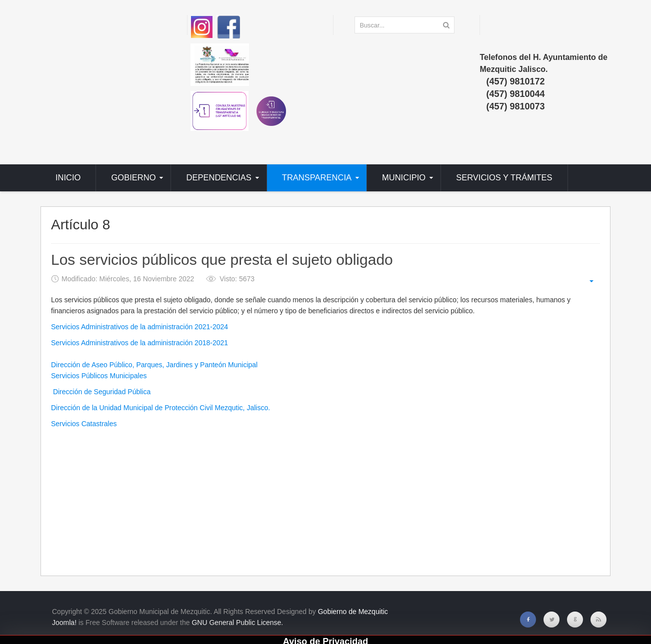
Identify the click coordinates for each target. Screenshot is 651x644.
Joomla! (64, 623)
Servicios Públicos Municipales (99, 376)
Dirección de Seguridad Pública (101, 392)
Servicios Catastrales (84, 424)
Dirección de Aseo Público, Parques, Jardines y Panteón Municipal (154, 365)
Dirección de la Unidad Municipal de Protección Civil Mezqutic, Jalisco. (160, 408)
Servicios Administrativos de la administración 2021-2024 (139, 327)
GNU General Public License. (237, 623)
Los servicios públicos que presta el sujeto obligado (222, 260)
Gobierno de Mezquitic (353, 612)
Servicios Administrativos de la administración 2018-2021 (139, 343)
